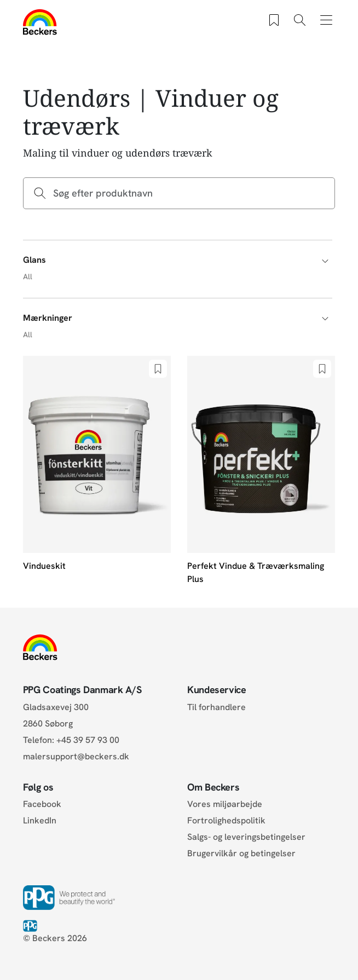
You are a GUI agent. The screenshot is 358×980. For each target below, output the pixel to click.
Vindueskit (44, 566)
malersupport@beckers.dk (76, 756)
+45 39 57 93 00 (88, 740)
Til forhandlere (216, 707)
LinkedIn (40, 820)
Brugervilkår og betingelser (241, 853)
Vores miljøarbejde (225, 804)
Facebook (42, 804)
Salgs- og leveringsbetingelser (246, 837)
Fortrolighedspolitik (226, 820)
